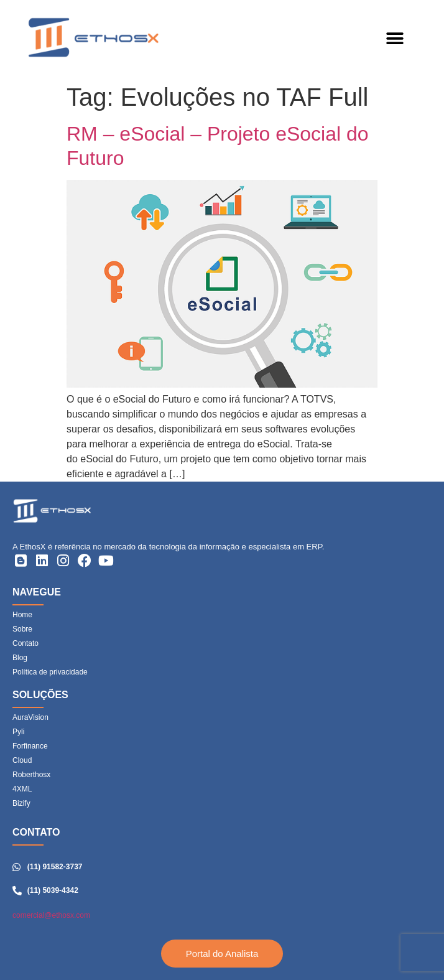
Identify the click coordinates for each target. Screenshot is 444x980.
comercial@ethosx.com (51, 915)
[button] (395, 39)
